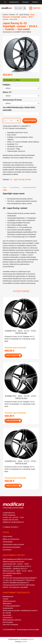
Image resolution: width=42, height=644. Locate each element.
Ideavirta (31, 639)
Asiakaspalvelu (14, 2)
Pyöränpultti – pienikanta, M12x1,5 (15, 569)
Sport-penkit (7, 615)
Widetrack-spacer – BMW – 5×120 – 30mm (18, 571)
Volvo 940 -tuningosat (10, 625)
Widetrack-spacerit (9, 601)
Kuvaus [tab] (5, 188)
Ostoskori (35, 2)
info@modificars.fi (18, 522)
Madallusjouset (8, 596)
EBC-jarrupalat (8, 622)
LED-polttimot (8, 618)
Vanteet (12, 15)
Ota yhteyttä (7, 550)
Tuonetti (24, 642)
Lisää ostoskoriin (30, 120)
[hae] (25, 8)
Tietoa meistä (7, 536)
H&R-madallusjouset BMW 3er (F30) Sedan (18, 559)
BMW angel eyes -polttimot (12, 620)
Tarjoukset (25, 2)
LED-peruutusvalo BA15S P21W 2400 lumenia (19, 585)
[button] (13, 355)
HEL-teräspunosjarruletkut (12, 573)
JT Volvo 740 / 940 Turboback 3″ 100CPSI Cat (19, 580)
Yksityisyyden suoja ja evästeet (13, 544)
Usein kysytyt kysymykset (12, 547)
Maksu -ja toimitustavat (11, 539)
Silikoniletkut (7, 604)
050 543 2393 (13, 520)
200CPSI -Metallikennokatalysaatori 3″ (16, 583)
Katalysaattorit (8, 608)
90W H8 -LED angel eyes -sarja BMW (15, 587)
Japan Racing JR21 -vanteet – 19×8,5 (16, 564)
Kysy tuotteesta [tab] (15, 188)
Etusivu (5, 15)
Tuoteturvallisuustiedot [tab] (29, 188)
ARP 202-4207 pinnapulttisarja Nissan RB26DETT (20, 578)
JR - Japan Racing (22, 15)
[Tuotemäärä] (11, 121)
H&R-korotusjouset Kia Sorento (13, 562)
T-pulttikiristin (7, 576)
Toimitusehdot (8, 542)
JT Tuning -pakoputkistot (11, 606)
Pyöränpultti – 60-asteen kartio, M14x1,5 (17, 566)
